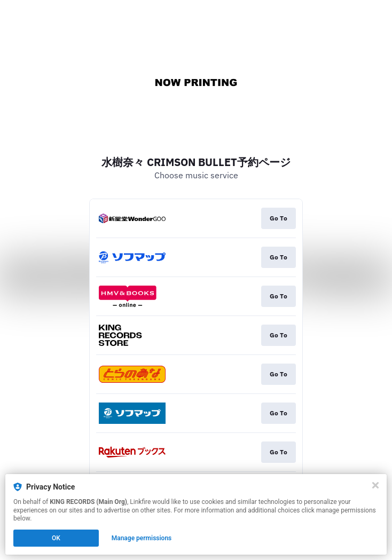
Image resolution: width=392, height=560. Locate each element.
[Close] (375, 485)
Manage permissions (142, 538)
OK (56, 538)
